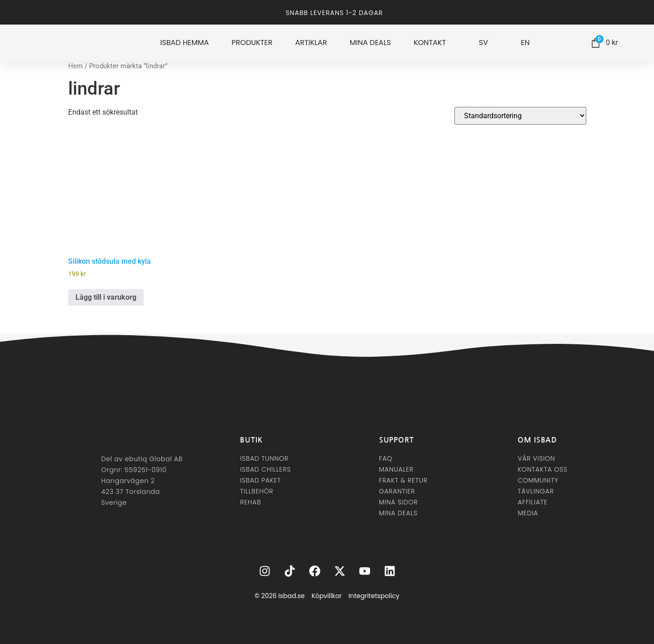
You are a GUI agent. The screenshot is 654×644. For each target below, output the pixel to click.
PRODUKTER (252, 43)
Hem (75, 66)
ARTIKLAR (311, 43)
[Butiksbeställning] (520, 116)
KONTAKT (430, 43)
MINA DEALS (371, 43)
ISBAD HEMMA (184, 43)
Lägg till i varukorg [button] (106, 297)
